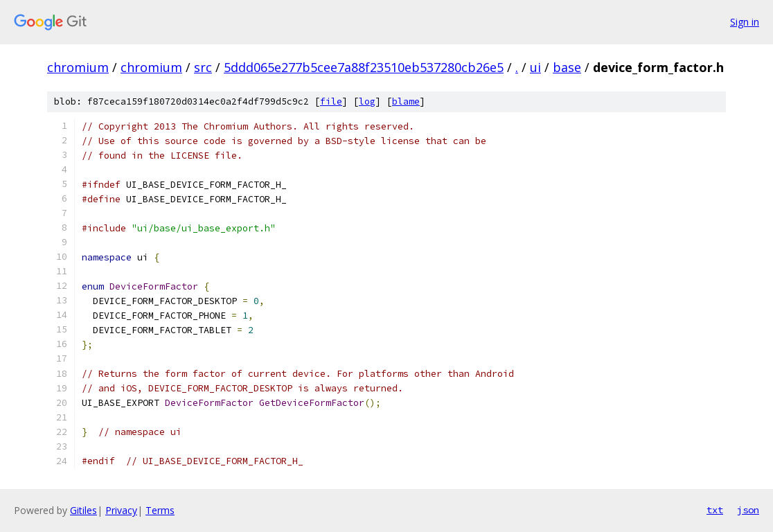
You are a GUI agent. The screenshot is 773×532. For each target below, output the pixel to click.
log (367, 101)
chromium (78, 67)
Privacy (121, 510)
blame (406, 101)
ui (535, 67)
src (203, 67)
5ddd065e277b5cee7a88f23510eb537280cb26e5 (364, 67)
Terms (160, 510)
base (567, 67)
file (331, 101)
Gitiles (83, 510)
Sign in (745, 22)
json (748, 510)
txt (715, 510)
